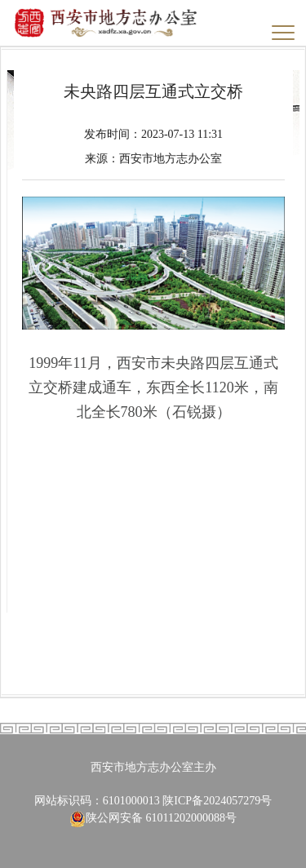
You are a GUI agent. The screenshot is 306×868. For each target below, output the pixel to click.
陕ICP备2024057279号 (217, 801)
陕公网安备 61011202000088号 (153, 818)
